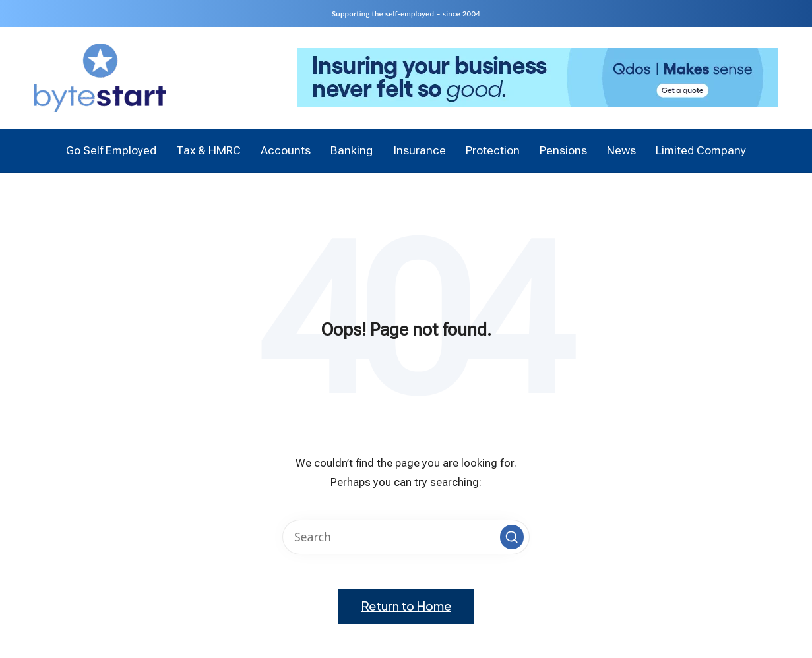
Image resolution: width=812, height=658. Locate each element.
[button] (512, 537)
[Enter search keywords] (406, 537)
